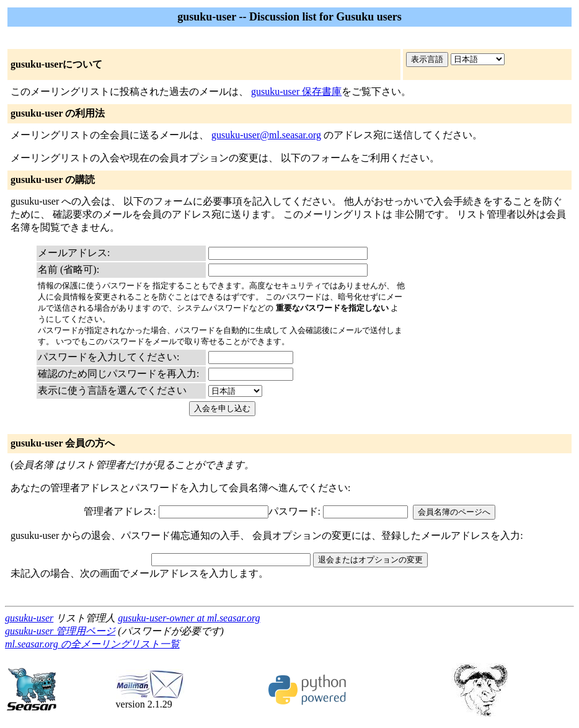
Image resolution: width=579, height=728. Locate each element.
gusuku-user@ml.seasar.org (266, 135)
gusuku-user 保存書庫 (296, 91)
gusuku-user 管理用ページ (60, 631)
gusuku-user (29, 618)
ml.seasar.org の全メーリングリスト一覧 (92, 644)
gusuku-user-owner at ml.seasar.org (189, 618)
